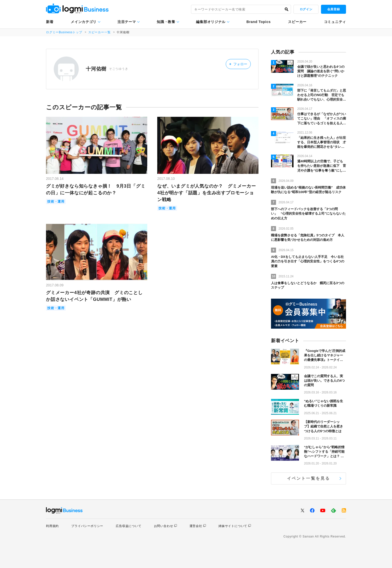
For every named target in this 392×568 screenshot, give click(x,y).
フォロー (238, 64)
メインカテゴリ (84, 22)
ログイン (306, 9)
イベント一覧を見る (309, 478)
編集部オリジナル (211, 22)
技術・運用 (56, 201)
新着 (50, 22)
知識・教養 (166, 22)
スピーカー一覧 (99, 32)
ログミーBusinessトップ (64, 32)
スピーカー (297, 22)
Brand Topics (259, 22)
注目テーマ (127, 22)
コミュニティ (335, 22)
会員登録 (333, 9)
